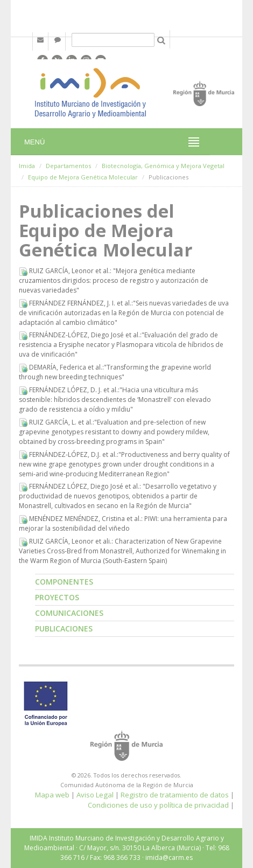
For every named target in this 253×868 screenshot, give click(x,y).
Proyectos (57, 597)
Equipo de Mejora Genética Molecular (83, 177)
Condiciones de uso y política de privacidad (158, 805)
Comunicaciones (69, 613)
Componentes (64, 582)
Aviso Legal (95, 795)
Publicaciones (64, 629)
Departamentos (68, 166)
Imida (27, 166)
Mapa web (52, 795)
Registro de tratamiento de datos (175, 795)
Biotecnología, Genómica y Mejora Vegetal (163, 166)
